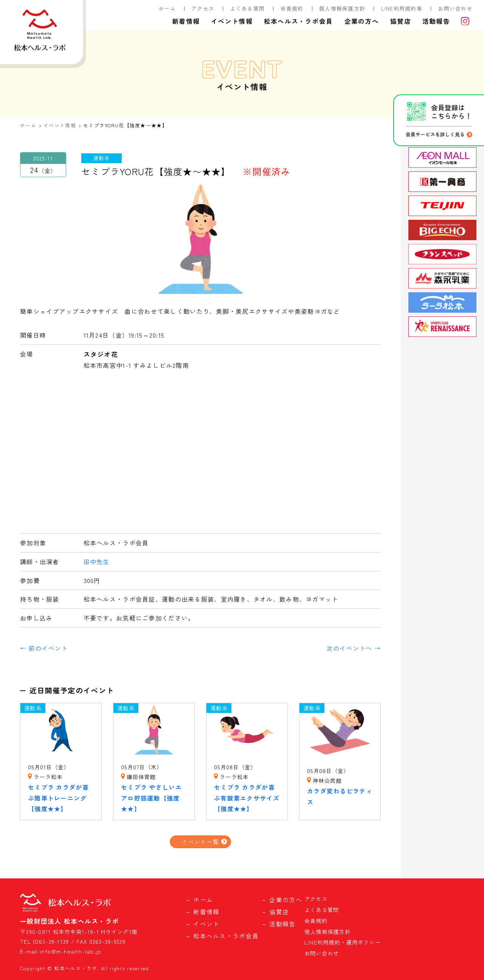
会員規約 (292, 8)
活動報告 (436, 21)
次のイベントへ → (354, 648)
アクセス (203, 8)
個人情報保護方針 (342, 8)
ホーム (167, 8)
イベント (206, 924)
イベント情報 (232, 21)
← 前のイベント (44, 648)
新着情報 (186, 21)
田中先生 (97, 562)
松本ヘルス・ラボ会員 (299, 21)
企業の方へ (362, 21)
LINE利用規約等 (402, 8)
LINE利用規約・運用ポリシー (343, 942)
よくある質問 (248, 8)
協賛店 (401, 21)
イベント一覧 (200, 841)
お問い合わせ (455, 8)
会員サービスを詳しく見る (435, 134)
